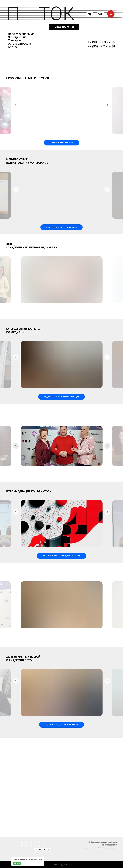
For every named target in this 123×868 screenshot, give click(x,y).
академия (65, 27)
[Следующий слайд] (107, 110)
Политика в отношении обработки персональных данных (100, 848)
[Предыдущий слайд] (16, 110)
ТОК (57, 14)
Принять (17, 863)
